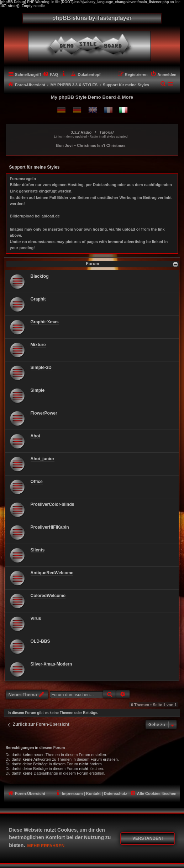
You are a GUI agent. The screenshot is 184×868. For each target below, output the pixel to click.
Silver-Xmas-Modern (51, 664)
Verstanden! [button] (148, 838)
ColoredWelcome (48, 596)
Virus (36, 618)
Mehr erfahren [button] (46, 846)
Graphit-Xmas (45, 322)
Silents (38, 550)
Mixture (38, 345)
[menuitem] (50, 75)
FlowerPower (44, 413)
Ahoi (35, 436)
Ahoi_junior (43, 459)
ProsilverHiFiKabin (50, 527)
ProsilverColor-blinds (52, 504)
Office (37, 482)
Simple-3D (41, 368)
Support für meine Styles (35, 167)
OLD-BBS (40, 641)
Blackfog (40, 276)
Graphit (38, 299)
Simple (38, 390)
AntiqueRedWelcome (52, 573)
